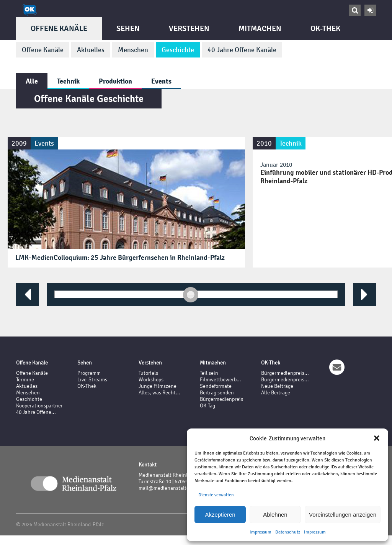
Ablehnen (275, 515)
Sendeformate (216, 386)
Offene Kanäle (59, 29)
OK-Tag (207, 406)
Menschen (133, 50)
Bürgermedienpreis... (285, 373)
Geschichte (178, 50)
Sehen (128, 29)
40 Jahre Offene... (36, 412)
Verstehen (189, 29)
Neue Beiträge (277, 386)
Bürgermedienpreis (221, 399)
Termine (25, 380)
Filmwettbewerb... (220, 380)
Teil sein (209, 373)
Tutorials (148, 373)
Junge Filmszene (158, 386)
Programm (89, 373)
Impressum (261, 532)
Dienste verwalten (216, 495)
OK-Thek (325, 29)
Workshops (151, 380)
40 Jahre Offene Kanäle (242, 50)
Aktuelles (91, 50)
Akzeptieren (220, 515)
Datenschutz (288, 532)
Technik (68, 81)
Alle (32, 81)
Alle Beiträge (276, 393)
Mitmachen (260, 29)
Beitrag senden (217, 393)
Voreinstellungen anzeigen (343, 515)
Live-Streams (92, 380)
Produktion (115, 81)
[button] (377, 438)
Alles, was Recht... (159, 393)
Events (161, 81)
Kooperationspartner (39, 406)
